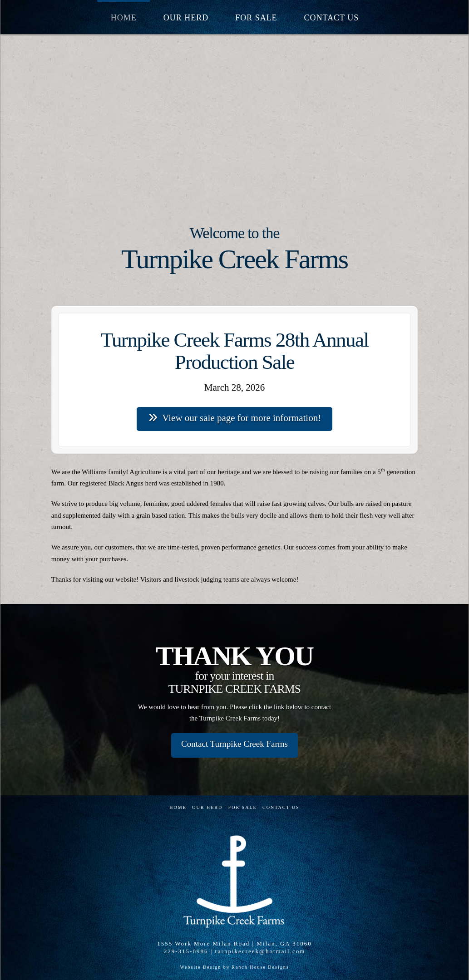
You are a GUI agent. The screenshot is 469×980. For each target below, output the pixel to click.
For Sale (243, 807)
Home (178, 807)
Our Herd (207, 807)
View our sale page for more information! (234, 418)
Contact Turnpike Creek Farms (234, 744)
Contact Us (281, 807)
